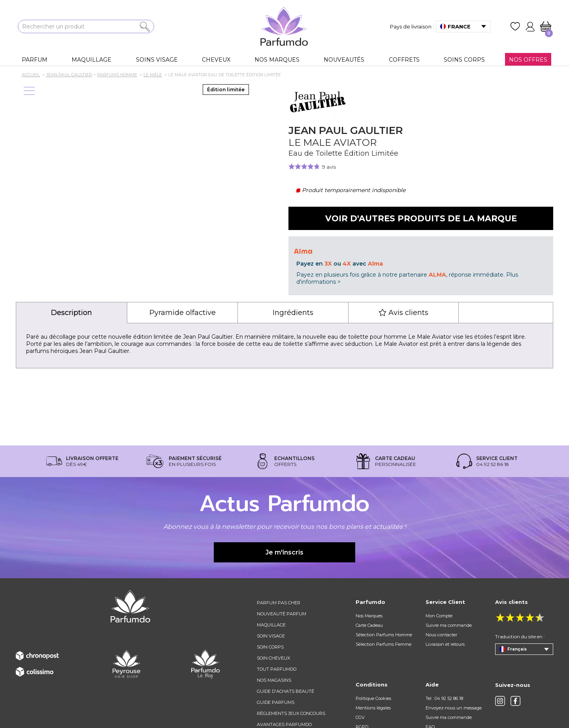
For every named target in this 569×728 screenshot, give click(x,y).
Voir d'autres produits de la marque (421, 218)
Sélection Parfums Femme (383, 644)
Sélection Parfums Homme (384, 635)
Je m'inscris (284, 552)
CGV (360, 717)
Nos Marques (369, 616)
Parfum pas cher (279, 603)
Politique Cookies (373, 698)
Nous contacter (441, 635)
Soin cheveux (273, 658)
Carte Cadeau (369, 625)
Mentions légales (373, 708)
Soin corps (270, 647)
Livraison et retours (445, 644)
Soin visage (271, 636)
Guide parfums (276, 702)
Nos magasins (274, 680)
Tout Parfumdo (277, 669)
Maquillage (271, 625)
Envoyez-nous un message (454, 708)
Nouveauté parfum (282, 614)
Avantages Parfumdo (284, 724)
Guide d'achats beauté (285, 691)
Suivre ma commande (449, 625)
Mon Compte (439, 616)
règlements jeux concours (291, 713)
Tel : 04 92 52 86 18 (444, 698)
